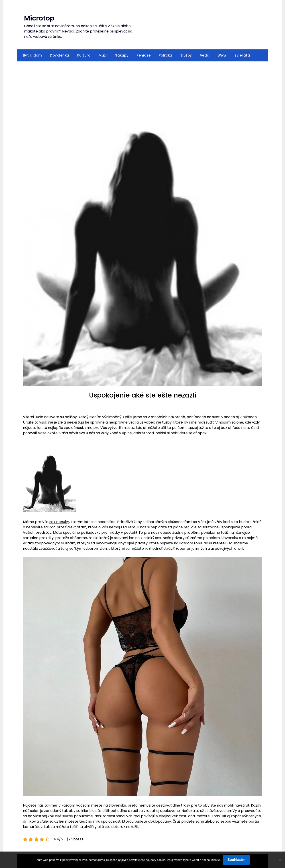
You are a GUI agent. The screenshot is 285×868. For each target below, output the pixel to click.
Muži (103, 55)
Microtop (39, 18)
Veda (205, 55)
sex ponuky (59, 522)
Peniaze (144, 55)
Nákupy (122, 55)
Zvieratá (242, 55)
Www (222, 55)
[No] (279, 860)
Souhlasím (236, 860)
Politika (166, 55)
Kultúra (84, 55)
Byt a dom (33, 55)
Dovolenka (60, 55)
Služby (186, 55)
